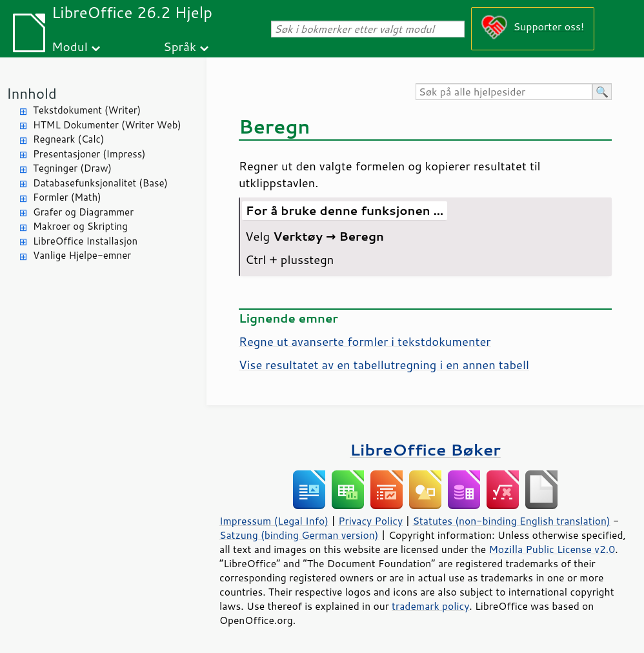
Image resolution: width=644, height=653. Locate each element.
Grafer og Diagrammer (83, 212)
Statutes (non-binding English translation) (511, 521)
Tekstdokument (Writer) (87, 110)
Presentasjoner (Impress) (89, 154)
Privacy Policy (370, 521)
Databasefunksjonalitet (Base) (100, 183)
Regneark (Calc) (68, 139)
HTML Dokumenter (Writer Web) (107, 125)
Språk (180, 46)
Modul (70, 46)
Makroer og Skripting (80, 226)
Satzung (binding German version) (299, 535)
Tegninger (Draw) (72, 168)
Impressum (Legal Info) (274, 521)
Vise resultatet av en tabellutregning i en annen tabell (384, 365)
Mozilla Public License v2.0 (552, 549)
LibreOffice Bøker (425, 449)
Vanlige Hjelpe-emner (82, 255)
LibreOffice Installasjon (85, 241)
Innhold (32, 93)
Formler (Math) (67, 197)
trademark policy (430, 606)
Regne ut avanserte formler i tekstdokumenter (365, 341)
